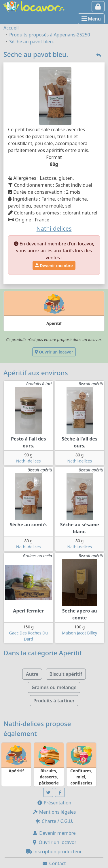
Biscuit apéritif (66, 674)
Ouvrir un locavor (54, 352)
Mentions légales (54, 812)
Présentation (54, 803)
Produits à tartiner (54, 701)
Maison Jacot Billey (79, 633)
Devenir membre (54, 265)
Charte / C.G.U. (54, 821)
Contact (54, 863)
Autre (32, 674)
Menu (91, 19)
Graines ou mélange (54, 687)
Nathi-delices (28, 461)
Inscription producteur (54, 852)
